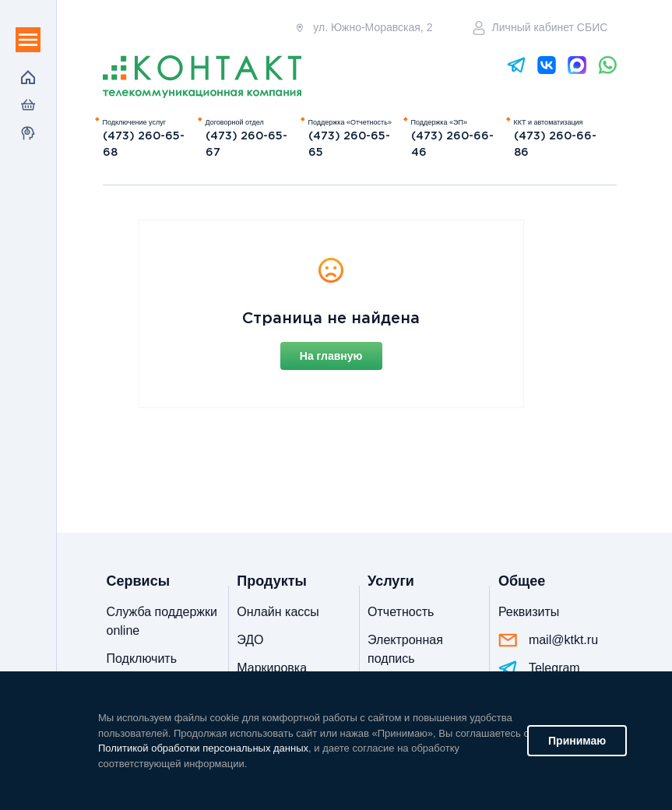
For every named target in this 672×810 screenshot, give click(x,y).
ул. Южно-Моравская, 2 (363, 28)
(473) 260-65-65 (349, 144)
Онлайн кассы (278, 612)
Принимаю (577, 741)
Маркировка (272, 668)
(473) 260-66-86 (555, 144)
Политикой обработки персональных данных (203, 748)
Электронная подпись (405, 649)
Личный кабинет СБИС (540, 28)
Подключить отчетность (142, 668)
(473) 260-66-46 (452, 144)
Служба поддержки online (162, 621)
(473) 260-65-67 (246, 144)
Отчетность (401, 612)
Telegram (539, 669)
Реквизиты (529, 612)
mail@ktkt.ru (548, 640)
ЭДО (250, 640)
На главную (331, 356)
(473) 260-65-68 (144, 144)
